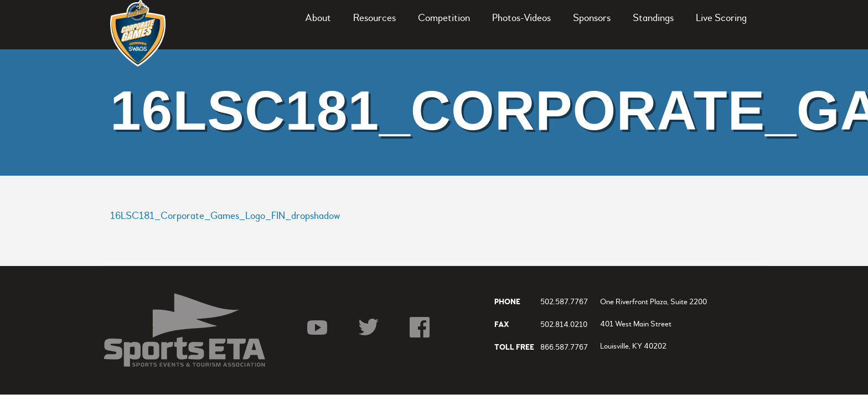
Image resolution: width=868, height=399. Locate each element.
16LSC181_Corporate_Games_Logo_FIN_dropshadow (225, 216)
